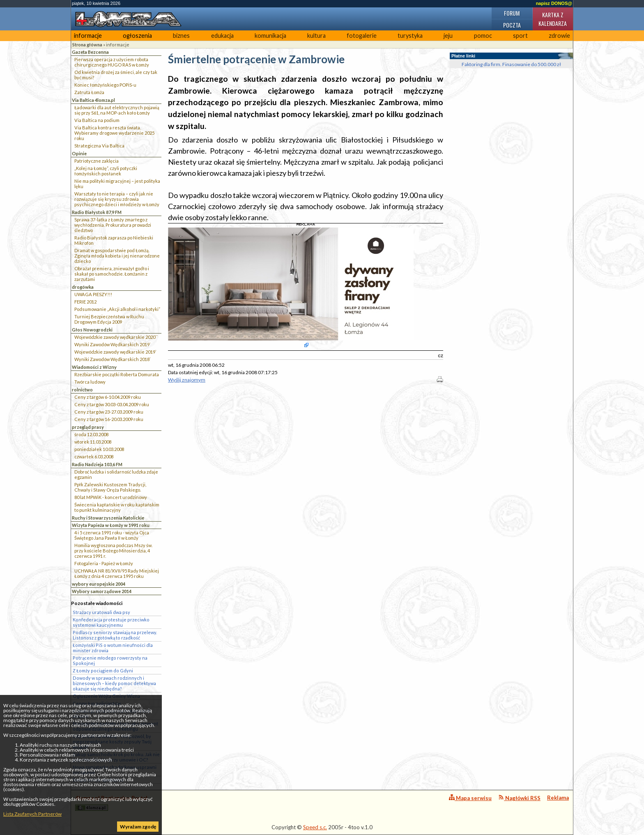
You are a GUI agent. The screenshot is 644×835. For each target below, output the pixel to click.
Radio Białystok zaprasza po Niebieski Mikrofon (114, 240)
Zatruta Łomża (89, 92)
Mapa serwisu (470, 798)
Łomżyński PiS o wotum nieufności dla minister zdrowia (113, 648)
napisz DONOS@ (554, 3)
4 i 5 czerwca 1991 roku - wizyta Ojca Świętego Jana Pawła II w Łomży (112, 535)
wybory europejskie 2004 (99, 584)
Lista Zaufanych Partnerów (32, 814)
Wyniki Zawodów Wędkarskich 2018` (113, 359)
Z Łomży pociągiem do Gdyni (103, 671)
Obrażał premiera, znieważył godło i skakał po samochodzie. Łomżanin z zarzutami (112, 274)
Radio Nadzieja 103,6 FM (97, 464)
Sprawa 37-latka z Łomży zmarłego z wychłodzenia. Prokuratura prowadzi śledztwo (113, 225)
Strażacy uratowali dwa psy (101, 612)
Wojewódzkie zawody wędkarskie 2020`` (116, 337)
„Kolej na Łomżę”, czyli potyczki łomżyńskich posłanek (106, 171)
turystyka (410, 36)
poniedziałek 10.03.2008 (99, 449)
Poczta (512, 25)
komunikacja (270, 36)
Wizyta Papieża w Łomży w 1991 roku (111, 525)
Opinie (79, 153)
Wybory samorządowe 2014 (102, 591)
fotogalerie (362, 36)
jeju (448, 36)
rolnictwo (82, 390)
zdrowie (559, 36)
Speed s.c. (315, 827)
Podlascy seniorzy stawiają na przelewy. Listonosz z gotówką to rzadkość (115, 635)
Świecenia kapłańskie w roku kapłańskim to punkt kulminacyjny (117, 507)
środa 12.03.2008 (91, 434)
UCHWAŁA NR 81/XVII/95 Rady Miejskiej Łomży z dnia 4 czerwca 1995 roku (117, 573)
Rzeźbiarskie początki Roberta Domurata (117, 374)
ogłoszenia (137, 36)
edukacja (222, 36)
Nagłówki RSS (519, 798)
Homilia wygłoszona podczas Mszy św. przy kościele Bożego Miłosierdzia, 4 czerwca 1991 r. (113, 551)
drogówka (83, 287)
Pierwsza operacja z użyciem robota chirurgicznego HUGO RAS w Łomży (112, 62)
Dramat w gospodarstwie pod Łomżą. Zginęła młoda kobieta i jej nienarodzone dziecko (117, 256)
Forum (512, 13)
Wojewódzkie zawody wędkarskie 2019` (115, 352)
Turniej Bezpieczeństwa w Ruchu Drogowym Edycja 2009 (109, 319)
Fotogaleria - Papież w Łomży (104, 563)
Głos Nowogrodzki (92, 330)
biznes (181, 36)
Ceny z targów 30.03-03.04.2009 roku (112, 404)
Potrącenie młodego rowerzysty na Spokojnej (110, 660)
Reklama (558, 798)
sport (520, 36)
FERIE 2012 (85, 302)
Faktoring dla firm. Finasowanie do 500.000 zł (511, 64)
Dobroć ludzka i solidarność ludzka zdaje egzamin (116, 474)
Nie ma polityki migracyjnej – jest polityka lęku (117, 184)
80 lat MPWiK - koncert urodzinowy (111, 497)
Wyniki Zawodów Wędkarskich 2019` (113, 344)
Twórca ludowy (90, 382)
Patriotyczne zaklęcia (97, 161)
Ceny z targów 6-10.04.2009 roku (108, 397)
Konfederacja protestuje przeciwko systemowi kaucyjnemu (111, 622)
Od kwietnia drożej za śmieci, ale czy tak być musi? (116, 75)
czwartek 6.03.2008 (94, 457)
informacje (88, 36)
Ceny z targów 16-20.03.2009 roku (109, 419)
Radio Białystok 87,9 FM (97, 212)
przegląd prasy (88, 427)
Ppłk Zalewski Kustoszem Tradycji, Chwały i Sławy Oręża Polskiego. (110, 487)
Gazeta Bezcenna (90, 52)
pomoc (483, 36)
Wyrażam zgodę (138, 827)
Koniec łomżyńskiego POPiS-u (105, 85)
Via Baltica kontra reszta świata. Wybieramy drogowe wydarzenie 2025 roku (114, 133)
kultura (316, 36)
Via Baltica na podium (97, 120)
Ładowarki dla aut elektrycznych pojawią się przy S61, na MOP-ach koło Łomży (117, 110)
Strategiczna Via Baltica (99, 146)
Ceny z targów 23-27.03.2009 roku (109, 412)
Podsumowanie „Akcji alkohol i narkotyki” (117, 309)
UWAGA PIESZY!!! (93, 294)
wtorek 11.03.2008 (93, 442)
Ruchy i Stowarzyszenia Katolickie (108, 518)
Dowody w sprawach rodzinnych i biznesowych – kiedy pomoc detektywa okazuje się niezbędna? (114, 683)
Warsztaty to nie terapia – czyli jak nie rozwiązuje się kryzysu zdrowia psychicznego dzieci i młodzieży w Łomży (117, 199)
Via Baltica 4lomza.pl (93, 100)
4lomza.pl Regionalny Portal (111, 803)
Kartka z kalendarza (553, 19)
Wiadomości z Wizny (94, 367)
